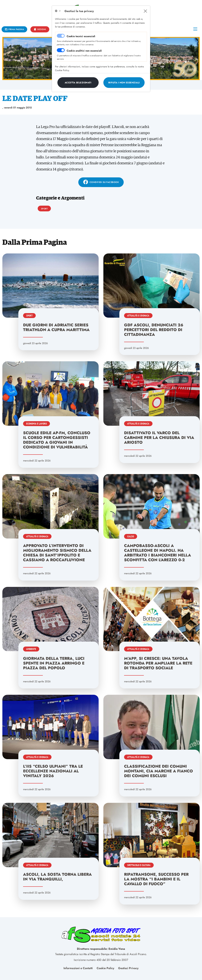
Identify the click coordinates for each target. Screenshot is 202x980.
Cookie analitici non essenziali (84, 51)
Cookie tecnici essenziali (81, 36)
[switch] (61, 50)
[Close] (145, 11)
